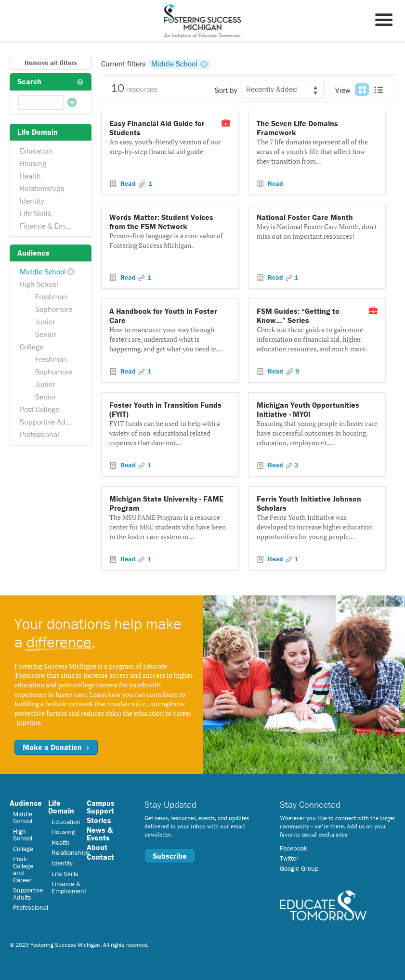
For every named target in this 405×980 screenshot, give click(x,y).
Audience (26, 803)
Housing (33, 163)
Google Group (299, 868)
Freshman (51, 297)
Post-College (39, 409)
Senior (46, 334)
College (32, 347)
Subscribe (170, 856)
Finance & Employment (52, 226)
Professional (39, 434)
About (97, 847)
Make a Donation (56, 747)
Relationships (42, 188)
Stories (99, 820)
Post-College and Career (23, 869)
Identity (32, 201)
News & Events (100, 834)
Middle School (43, 271)
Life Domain (61, 807)
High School (39, 284)
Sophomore (54, 309)
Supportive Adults (49, 422)
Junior (45, 322)
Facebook (294, 848)
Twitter (289, 858)
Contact (100, 857)
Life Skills (35, 213)
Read (128, 183)
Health (30, 176)
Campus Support (101, 807)
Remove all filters (51, 63)
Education (36, 151)
